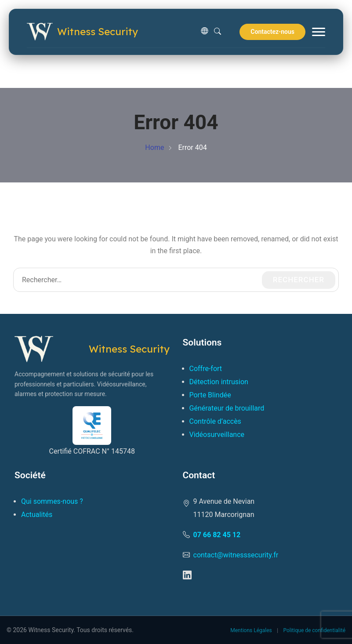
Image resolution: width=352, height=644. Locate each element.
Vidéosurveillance (217, 435)
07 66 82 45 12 (217, 535)
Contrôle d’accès (215, 421)
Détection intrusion (219, 382)
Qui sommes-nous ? (52, 501)
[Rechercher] (218, 32)
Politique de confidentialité (314, 630)
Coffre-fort (206, 369)
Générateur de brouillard (227, 408)
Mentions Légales (251, 630)
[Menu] (319, 32)
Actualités (37, 515)
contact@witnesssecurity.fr (236, 555)
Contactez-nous (272, 32)
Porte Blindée (210, 395)
